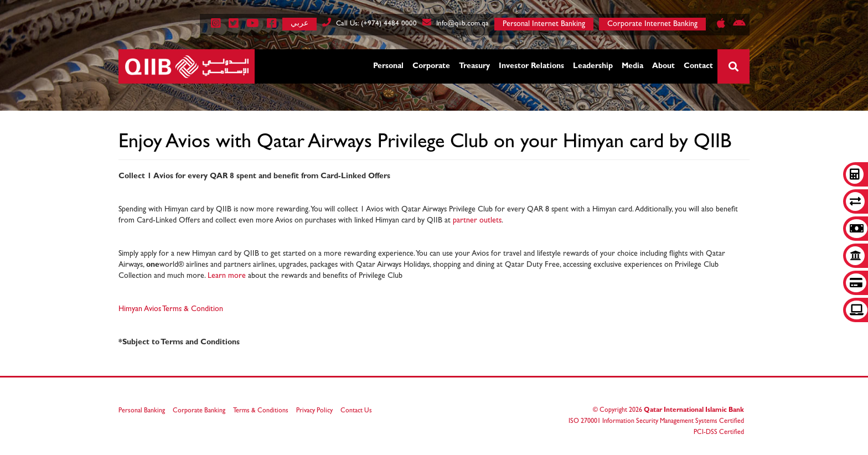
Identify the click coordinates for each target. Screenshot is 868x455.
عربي (299, 23)
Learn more (227, 276)
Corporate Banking (199, 411)
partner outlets (477, 221)
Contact (698, 66)
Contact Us (356, 411)
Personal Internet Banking (544, 24)
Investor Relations (531, 66)
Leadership (593, 66)
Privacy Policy (314, 411)
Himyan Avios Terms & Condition (171, 309)
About (663, 66)
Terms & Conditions (261, 411)
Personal (388, 66)
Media (632, 66)
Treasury (474, 66)
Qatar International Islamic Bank (694, 411)
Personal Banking (142, 411)
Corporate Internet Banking (652, 24)
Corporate (431, 66)
